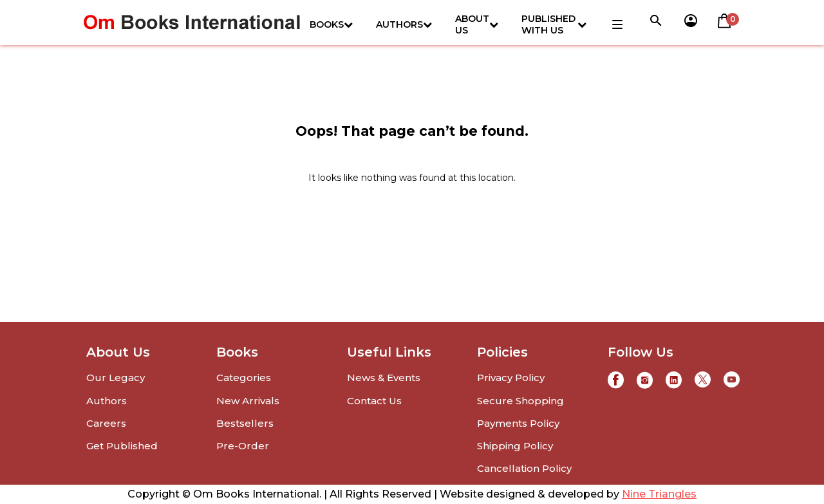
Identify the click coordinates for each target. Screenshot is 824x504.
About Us (477, 24)
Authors (404, 24)
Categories (244, 378)
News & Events (384, 378)
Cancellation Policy (524, 468)
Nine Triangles (659, 494)
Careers (106, 423)
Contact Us (374, 401)
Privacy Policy (511, 378)
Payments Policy (518, 423)
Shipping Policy (515, 446)
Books (331, 24)
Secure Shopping (520, 401)
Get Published (122, 446)
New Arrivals (248, 401)
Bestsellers (245, 423)
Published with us (554, 24)
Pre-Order (243, 446)
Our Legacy (116, 378)
